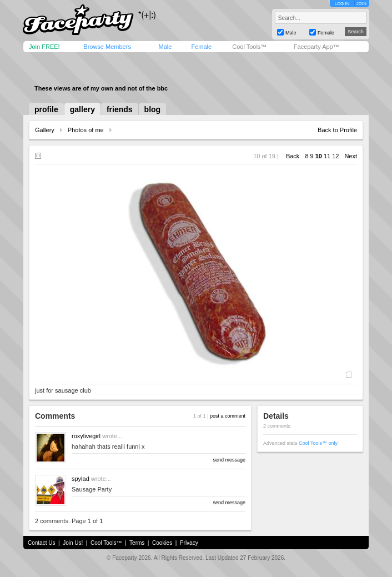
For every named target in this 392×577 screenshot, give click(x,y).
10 (319, 156)
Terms (137, 543)
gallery (82, 109)
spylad (81, 479)
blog (153, 109)
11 (327, 156)
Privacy (189, 543)
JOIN (361, 4)
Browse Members (107, 47)
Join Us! (73, 543)
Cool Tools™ (249, 47)
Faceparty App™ (316, 47)
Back (293, 156)
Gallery (45, 130)
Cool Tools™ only (318, 443)
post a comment (228, 416)
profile (46, 109)
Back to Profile (337, 130)
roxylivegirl (86, 436)
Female (201, 47)
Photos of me (86, 130)
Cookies (162, 543)
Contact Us (41, 543)
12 (335, 156)
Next (351, 156)
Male (165, 47)
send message (229, 460)
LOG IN (342, 4)
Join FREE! (44, 47)
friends (120, 109)
